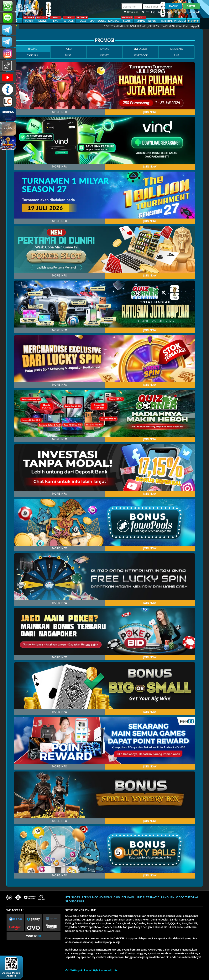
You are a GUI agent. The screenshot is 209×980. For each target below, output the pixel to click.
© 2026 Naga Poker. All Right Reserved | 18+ (91, 970)
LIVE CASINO (56, 21)
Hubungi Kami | (168, 12)
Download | (132, 12)
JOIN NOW (150, 112)
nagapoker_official (8, 18)
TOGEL (82, 19)
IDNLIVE (42, 19)
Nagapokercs (8, 42)
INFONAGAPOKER (8, 89)
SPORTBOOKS (98, 21)
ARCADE (69, 19)
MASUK (174, 6)
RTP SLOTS (73, 897)
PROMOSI (180, 21)
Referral (167, 21)
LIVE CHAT (8, 101)
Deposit (153, 21)
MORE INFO (59, 112)
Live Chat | (149, 12)
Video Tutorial (187, 897)
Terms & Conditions (97, 897)
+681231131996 (8, 6)
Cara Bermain (124, 897)
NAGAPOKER (72, 916)
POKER (29, 19)
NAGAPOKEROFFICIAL (8, 77)
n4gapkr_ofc (8, 54)
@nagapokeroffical (8, 65)
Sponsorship (75, 901)
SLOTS (127, 19)
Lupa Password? (189, 12)
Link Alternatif (147, 897)
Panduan (167, 897)
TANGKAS (114, 21)
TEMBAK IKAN (140, 21)
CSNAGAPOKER (8, 30)
